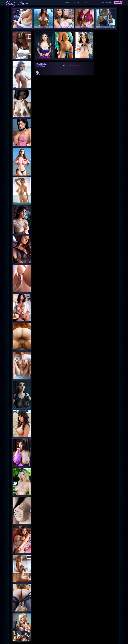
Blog (85, 3)
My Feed (118, 3)
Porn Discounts (106, 3)
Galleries (76, 3)
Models (94, 3)
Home (67, 3)
